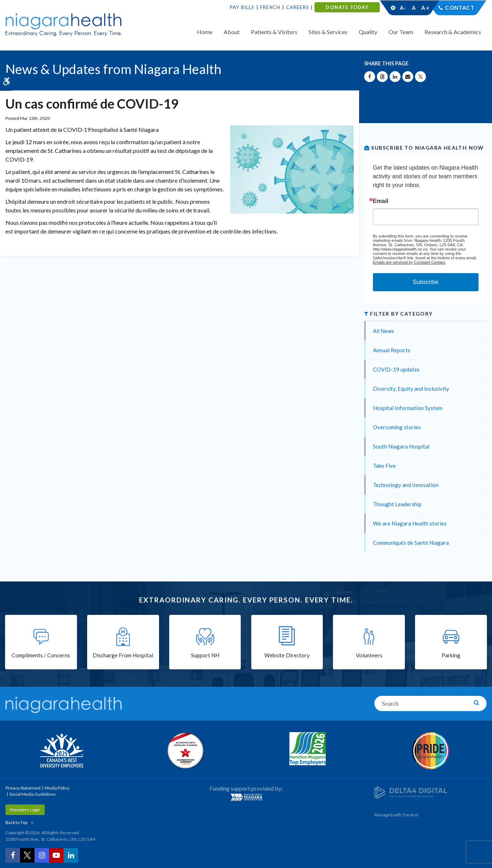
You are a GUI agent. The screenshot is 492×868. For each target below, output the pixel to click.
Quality (368, 32)
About (232, 32)
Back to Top (16, 822)
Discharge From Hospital (123, 656)
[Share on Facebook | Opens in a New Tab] (370, 77)
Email (381, 201)
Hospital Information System (408, 408)
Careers (298, 7)
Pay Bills (242, 7)
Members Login (25, 810)
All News (383, 331)
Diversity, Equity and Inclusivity (411, 389)
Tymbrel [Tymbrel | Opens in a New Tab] (410, 815)
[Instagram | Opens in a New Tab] (42, 855)
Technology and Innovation (406, 485)
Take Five (384, 466)
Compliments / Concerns (41, 656)
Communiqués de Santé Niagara (411, 543)
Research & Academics (453, 32)
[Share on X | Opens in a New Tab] (420, 77)
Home (205, 32)
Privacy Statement (23, 788)
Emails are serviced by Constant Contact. (410, 262)
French (270, 7)
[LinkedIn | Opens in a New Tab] (71, 855)
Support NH (205, 656)
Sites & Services (328, 32)
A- (403, 8)
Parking (451, 656)
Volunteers (369, 656)
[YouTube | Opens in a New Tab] (56, 855)
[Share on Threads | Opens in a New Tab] (382, 77)
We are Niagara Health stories (410, 523)
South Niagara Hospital (401, 446)
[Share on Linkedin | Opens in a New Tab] (395, 77)
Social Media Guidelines (33, 794)
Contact (460, 8)
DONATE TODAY (347, 7)
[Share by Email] (408, 77)
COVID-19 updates (396, 369)
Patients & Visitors (274, 32)
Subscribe (426, 282)
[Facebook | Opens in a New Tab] (13, 855)
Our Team (401, 32)
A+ (425, 8)
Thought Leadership (397, 504)
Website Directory (287, 656)
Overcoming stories (397, 427)
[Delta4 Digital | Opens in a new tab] (411, 792)
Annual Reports (392, 350)
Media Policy (57, 788)
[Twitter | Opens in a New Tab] (27, 855)
